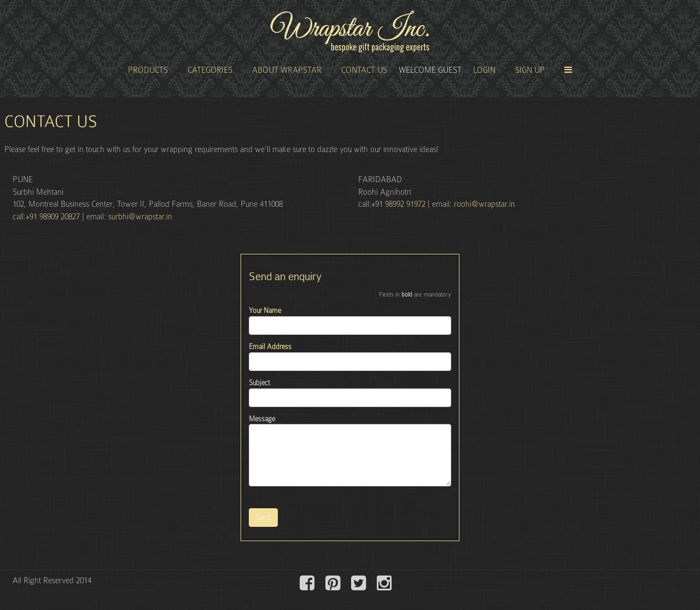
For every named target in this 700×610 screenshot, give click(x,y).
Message (262, 419)
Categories (210, 70)
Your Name (265, 310)
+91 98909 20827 (53, 217)
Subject (259, 383)
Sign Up (530, 70)
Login (484, 70)
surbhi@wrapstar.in (140, 217)
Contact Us (364, 70)
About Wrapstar (287, 70)
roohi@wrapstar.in (485, 204)
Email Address (270, 347)
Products (148, 70)
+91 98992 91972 (399, 204)
